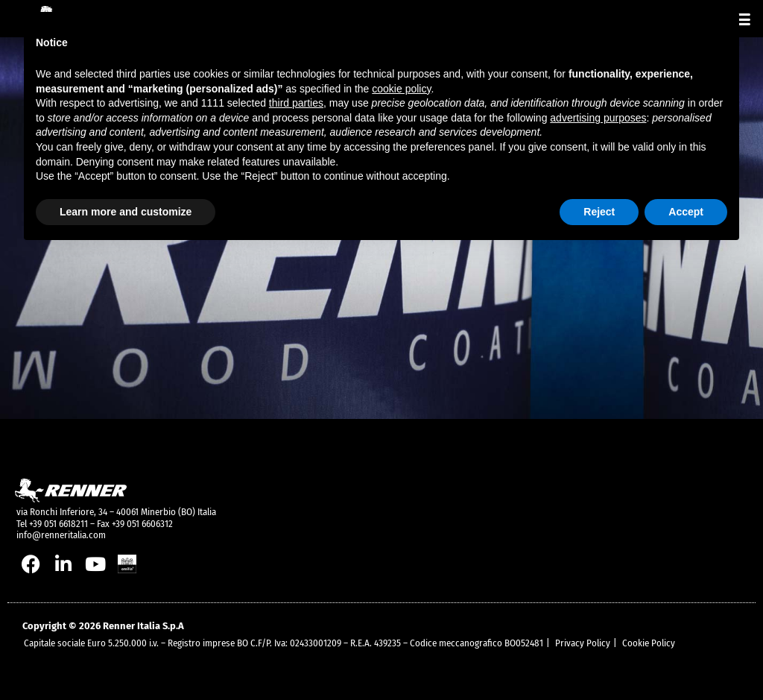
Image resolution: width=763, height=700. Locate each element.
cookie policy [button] (401, 89)
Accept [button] (686, 212)
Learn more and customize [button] (126, 212)
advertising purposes (598, 118)
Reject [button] (599, 212)
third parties (296, 103)
